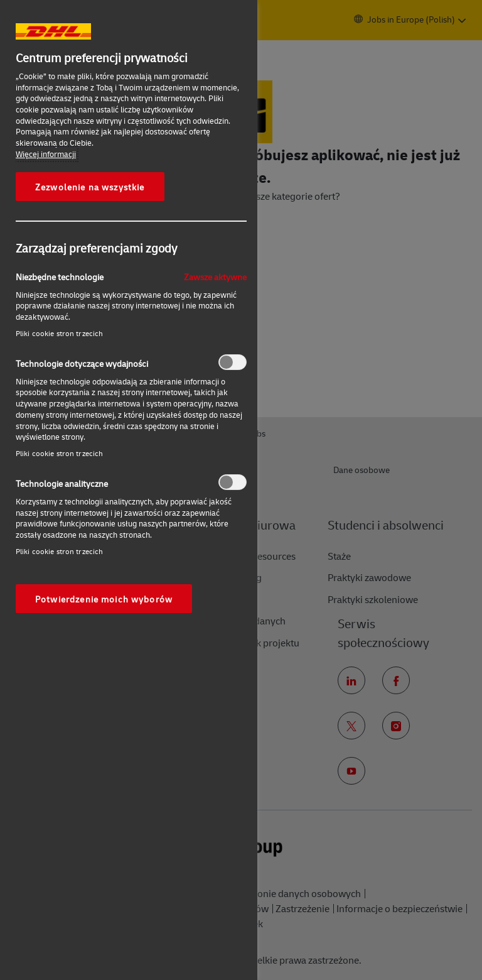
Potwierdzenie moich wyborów (104, 599)
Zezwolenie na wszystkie (90, 187)
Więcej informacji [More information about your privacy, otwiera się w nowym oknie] (46, 154)
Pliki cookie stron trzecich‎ (59, 333)
